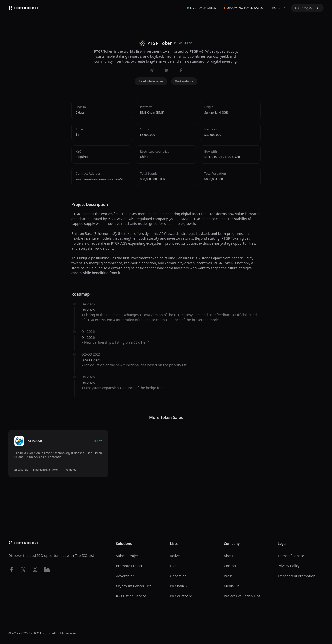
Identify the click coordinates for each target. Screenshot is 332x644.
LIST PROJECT (307, 8)
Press (228, 576)
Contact (230, 566)
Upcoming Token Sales (243, 8)
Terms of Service (291, 556)
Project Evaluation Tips (242, 596)
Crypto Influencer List (133, 586)
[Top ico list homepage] (23, 8)
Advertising (125, 576)
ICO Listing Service (131, 596)
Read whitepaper (151, 81)
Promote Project (129, 566)
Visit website (184, 81)
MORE (279, 8)
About (229, 556)
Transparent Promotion (296, 576)
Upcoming (178, 576)
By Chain (180, 586)
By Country (181, 596)
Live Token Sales (202, 8)
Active (175, 556)
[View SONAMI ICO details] (101, 470)
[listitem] (58, 454)
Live (173, 566)
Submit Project (128, 556)
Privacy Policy (288, 566)
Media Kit (232, 586)
